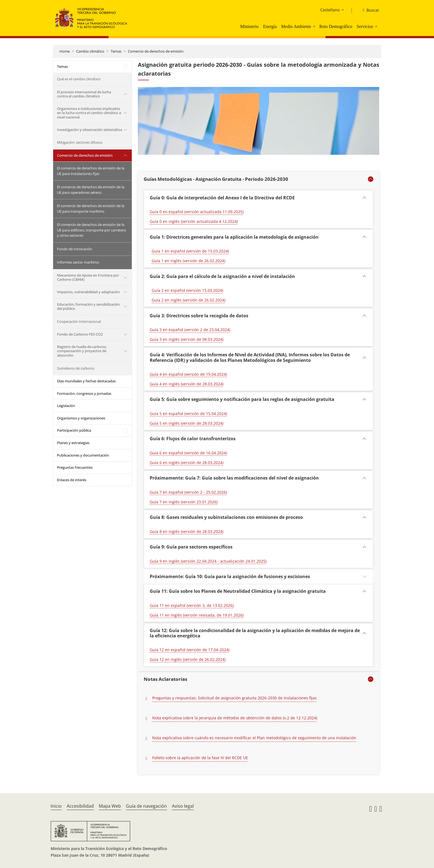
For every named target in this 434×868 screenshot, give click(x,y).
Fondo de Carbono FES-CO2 (80, 334)
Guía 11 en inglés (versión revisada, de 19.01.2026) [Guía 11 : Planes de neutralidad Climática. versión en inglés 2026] (197, 615)
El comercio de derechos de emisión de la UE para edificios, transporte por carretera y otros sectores (91, 230)
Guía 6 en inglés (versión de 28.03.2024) (187, 463)
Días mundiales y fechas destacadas (86, 381)
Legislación (66, 406)
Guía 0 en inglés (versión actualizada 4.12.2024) (194, 221)
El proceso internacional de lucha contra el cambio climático (84, 94)
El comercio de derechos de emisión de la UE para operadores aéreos (91, 190)
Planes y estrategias (73, 443)
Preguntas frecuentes (75, 467)
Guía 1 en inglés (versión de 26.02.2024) (188, 261)
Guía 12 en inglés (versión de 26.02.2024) (188, 659)
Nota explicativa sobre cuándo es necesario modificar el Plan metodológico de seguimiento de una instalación (254, 738)
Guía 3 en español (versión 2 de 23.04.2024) (190, 330)
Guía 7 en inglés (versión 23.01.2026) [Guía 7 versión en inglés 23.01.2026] (184, 502)
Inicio (56, 806)
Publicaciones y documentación (83, 455)
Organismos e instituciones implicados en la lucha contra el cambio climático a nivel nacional (89, 113)
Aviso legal (183, 806)
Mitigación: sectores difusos (80, 142)
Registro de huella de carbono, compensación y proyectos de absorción (82, 351)
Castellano (330, 10)
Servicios (365, 26)
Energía (270, 26)
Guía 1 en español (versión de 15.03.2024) (190, 251)
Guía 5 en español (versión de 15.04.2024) (188, 414)
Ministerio (250, 26)
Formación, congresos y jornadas (84, 393)
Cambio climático (90, 51)
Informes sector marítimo (78, 262)
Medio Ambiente (296, 26)
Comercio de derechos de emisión (156, 51)
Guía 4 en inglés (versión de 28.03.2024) (187, 384)
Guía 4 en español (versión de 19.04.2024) (188, 374)
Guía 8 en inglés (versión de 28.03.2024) (187, 531)
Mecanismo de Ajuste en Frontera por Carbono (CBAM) (88, 277)
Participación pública (74, 430)
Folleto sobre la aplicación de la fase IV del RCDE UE (200, 758)
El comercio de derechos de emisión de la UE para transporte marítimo (91, 208)
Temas (116, 51)
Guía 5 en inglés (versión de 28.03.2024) (187, 423)
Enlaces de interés (72, 480)
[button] (315, 26)
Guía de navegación (146, 806)
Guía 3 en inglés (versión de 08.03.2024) (187, 339)
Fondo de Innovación (75, 249)
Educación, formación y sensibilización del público (88, 306)
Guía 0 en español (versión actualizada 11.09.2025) (197, 212)
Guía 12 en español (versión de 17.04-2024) (190, 650)
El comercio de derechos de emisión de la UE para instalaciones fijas (91, 171)
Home (65, 51)
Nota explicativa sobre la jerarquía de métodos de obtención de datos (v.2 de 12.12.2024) (235, 718)
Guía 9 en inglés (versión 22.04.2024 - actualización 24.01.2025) (208, 561)
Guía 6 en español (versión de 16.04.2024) (188, 453)
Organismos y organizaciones (81, 418)
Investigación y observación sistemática (90, 130)
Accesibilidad (80, 806)
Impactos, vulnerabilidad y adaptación (88, 292)
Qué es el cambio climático (79, 79)
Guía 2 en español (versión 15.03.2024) (187, 290)
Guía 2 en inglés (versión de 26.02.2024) (188, 300)
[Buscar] (369, 10)
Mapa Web (110, 806)
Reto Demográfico (336, 26)
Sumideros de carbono (76, 368)
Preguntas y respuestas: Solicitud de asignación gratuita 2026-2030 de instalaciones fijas (234, 698)
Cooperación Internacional (79, 321)
